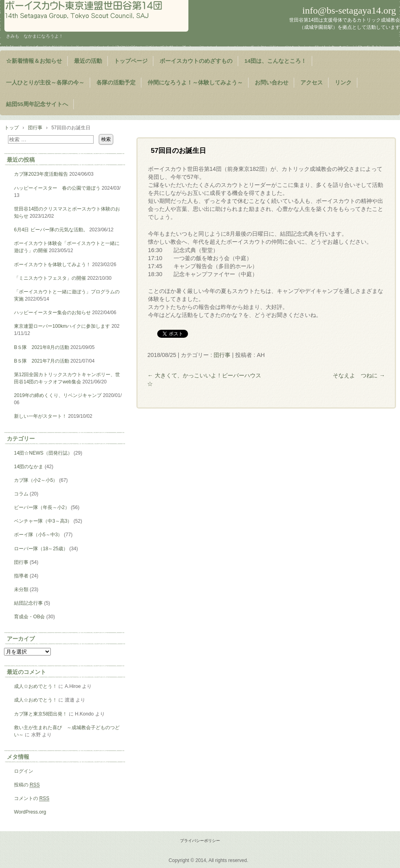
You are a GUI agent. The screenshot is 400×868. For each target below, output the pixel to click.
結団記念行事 (28, 603)
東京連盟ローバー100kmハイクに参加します (62, 326)
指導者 (21, 576)
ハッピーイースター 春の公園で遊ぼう (57, 188)
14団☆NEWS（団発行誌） (43, 453)
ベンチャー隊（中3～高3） (43, 521)
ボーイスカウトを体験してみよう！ (52, 265)
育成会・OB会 (29, 617)
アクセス (312, 83)
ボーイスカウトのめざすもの (196, 61)
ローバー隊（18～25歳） (41, 549)
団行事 (222, 355)
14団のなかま (29, 467)
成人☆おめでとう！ (36, 686)
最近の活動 (88, 61)
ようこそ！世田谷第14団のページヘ (96, 16)
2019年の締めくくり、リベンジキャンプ (58, 395)
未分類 (21, 589)
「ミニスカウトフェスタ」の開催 (50, 278)
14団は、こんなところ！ (275, 61)
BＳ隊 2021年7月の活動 (42, 361)
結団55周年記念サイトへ (37, 104)
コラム (21, 494)
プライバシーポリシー (200, 841)
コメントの (32, 799)
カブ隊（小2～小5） (36, 480)
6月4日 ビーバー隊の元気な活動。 (51, 230)
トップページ (131, 61)
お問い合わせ (272, 83)
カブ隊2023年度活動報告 (41, 174)
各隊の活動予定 (116, 83)
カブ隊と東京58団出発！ (41, 714)
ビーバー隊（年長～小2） (42, 507)
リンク (343, 83)
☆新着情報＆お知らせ (34, 61)
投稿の (27, 785)
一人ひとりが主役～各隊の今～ (45, 83)
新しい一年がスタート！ (40, 416)
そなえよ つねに (359, 375)
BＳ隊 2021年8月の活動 (42, 347)
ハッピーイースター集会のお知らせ (52, 313)
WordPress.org (30, 812)
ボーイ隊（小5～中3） (38, 535)
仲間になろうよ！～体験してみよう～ (195, 83)
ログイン (24, 771)
